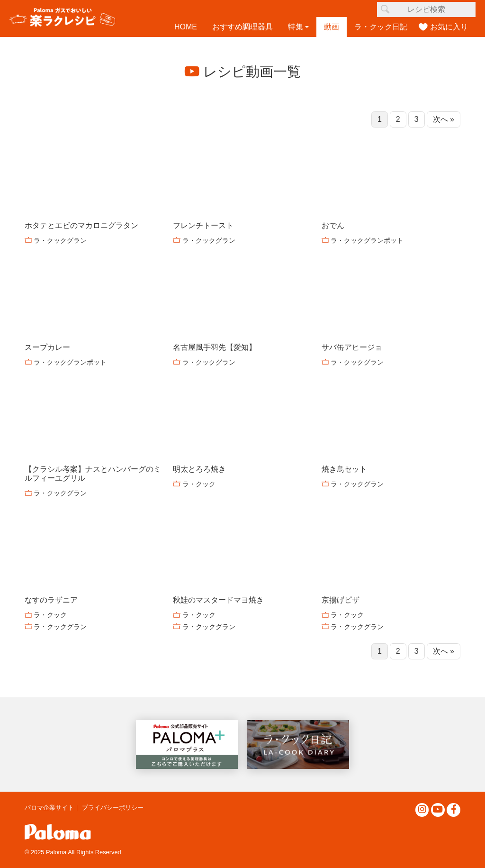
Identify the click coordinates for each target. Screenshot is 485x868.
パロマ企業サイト (49, 808)
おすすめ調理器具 (242, 27)
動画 (332, 27)
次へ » (444, 119)
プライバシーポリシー (113, 808)
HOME (186, 27)
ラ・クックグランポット (367, 240)
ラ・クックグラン (60, 240)
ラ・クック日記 (381, 27)
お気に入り (449, 27)
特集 (296, 27)
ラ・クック (199, 484)
